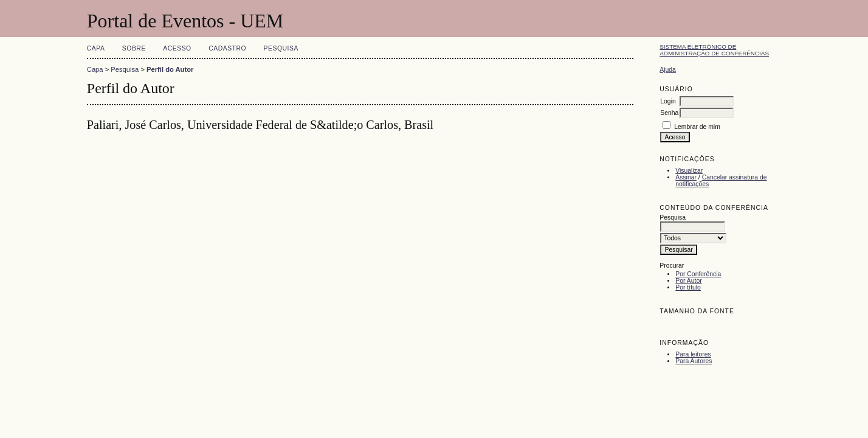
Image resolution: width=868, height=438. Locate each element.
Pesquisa (281, 48)
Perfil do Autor (170, 69)
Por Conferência (698, 274)
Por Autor (688, 281)
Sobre (134, 48)
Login (668, 101)
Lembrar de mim (697, 127)
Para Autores (694, 361)
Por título (688, 287)
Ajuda (668, 70)
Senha (669, 113)
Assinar (686, 177)
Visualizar (689, 171)
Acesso (177, 48)
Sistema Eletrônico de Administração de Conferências (714, 50)
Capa (96, 48)
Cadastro (227, 48)
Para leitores (693, 354)
